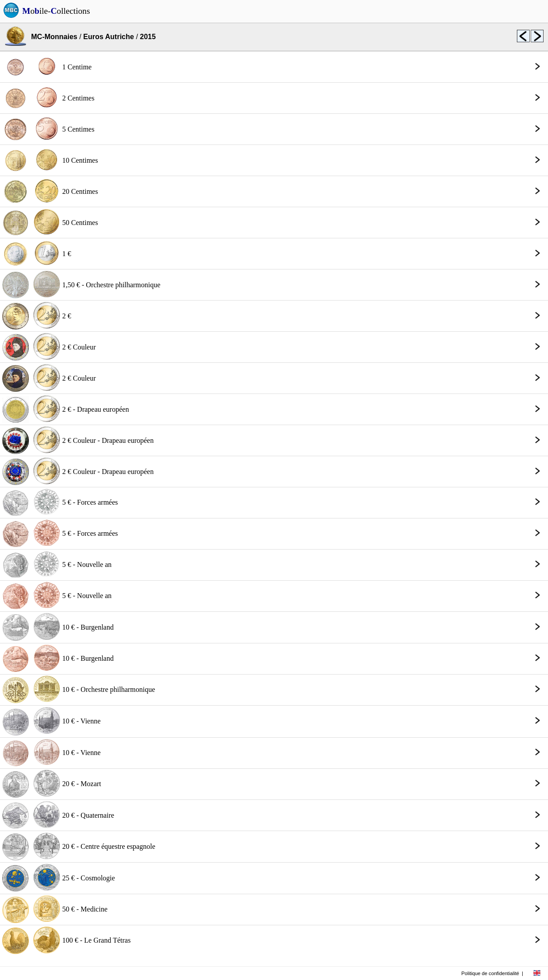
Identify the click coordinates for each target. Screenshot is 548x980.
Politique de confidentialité (490, 973)
